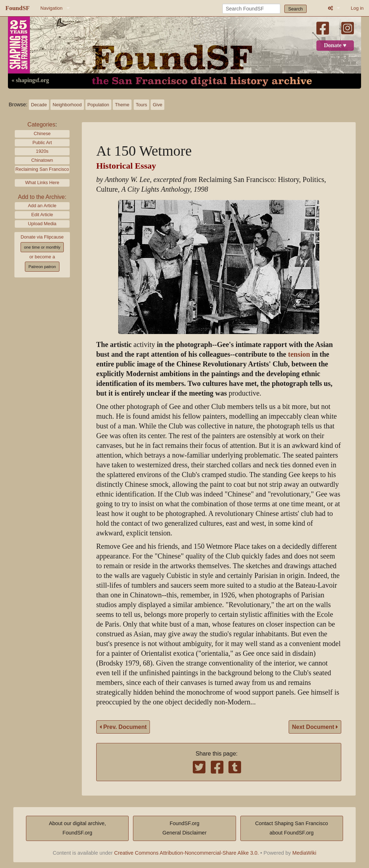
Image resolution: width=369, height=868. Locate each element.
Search (296, 9)
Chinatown (42, 160)
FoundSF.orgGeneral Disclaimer (184, 828)
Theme (122, 105)
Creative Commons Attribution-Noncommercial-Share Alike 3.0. (187, 853)
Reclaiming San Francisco (42, 169)
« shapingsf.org (30, 80)
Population (98, 105)
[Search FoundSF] (251, 9)
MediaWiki (304, 853)
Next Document (315, 727)
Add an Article (42, 206)
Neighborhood (67, 105)
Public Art (42, 143)
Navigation (51, 8)
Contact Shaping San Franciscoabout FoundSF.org (292, 828)
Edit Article (42, 215)
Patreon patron (42, 267)
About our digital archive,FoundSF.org (77, 828)
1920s (42, 151)
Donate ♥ (335, 45)
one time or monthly (42, 247)
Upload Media (42, 224)
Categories (41, 124)
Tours (141, 105)
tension (299, 354)
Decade (39, 105)
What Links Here (42, 182)
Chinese (42, 133)
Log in (357, 8)
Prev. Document (123, 727)
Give (157, 105)
